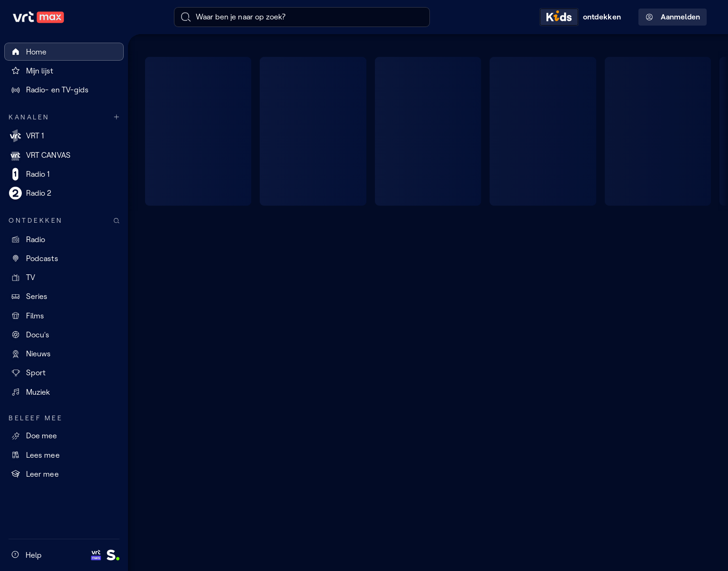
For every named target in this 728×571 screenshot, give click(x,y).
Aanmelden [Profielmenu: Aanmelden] (673, 17)
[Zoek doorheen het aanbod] (117, 221)
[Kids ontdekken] (582, 17)
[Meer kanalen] (117, 117)
